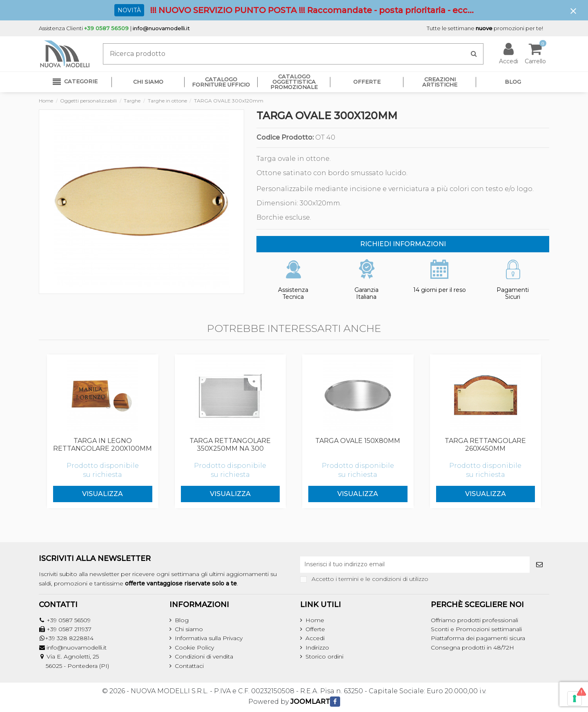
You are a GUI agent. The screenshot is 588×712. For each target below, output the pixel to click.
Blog (182, 620)
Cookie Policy (194, 647)
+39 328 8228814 (69, 638)
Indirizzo (317, 647)
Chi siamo (189, 629)
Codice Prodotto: (285, 138)
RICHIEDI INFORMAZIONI (403, 244)
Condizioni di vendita (204, 656)
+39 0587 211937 (69, 629)
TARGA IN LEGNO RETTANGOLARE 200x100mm (102, 445)
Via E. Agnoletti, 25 (73, 656)
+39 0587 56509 (69, 620)
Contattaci (189, 666)
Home (315, 620)
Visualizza (102, 494)
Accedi (315, 638)
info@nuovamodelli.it (161, 28)
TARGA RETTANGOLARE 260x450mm (485, 445)
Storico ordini (324, 656)
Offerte (315, 629)
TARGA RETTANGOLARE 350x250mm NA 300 (230, 445)
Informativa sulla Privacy (209, 638)
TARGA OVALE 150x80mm (358, 441)
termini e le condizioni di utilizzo (383, 579)
